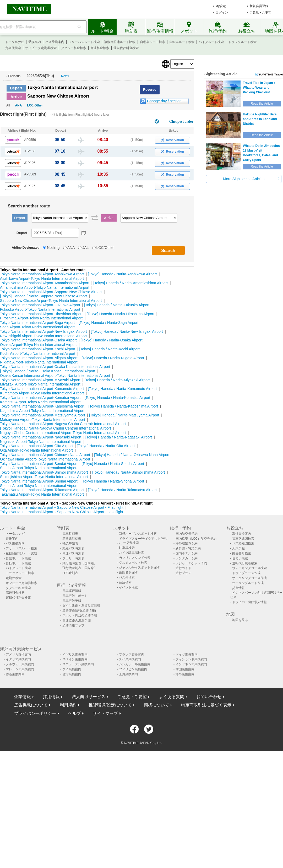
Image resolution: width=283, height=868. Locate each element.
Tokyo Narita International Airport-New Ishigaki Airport (43, 331)
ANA (18, 105)
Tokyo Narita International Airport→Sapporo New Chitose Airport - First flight (62, 507)
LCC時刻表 (70, 573)
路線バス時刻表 (73, 548)
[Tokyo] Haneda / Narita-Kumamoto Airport (122, 389)
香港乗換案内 (15, 674)
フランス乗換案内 (132, 655)
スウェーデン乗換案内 (78, 664)
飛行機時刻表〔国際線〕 (80, 568)
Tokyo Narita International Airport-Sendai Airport (39, 464)
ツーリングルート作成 (248, 583)
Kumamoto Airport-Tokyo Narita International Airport (42, 393)
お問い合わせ (209, 697)
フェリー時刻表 (73, 558)
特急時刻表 (70, 543)
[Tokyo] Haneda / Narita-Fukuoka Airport (117, 305)
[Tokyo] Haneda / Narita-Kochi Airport (109, 349)
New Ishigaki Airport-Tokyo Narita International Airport (43, 336)
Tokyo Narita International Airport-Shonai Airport (39, 481)
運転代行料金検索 (126, 48)
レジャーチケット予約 (191, 563)
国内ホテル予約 (187, 553)
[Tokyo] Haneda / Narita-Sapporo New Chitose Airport (43, 296)
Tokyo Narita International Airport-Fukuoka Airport (40, 305)
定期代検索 (13, 48)
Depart (16, 88)
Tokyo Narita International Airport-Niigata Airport (39, 358)
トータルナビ (15, 42)
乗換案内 (35, 42)
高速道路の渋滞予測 (77, 620)
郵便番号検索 (242, 553)
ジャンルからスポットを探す (139, 567)
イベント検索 (128, 587)
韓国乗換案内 (185, 669)
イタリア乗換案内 (18, 659)
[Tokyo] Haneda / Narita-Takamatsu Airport (122, 490)
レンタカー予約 (187, 558)
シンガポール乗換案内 (135, 664)
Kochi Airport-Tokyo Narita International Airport (38, 353)
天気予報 (238, 548)
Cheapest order (181, 122)
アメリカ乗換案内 (18, 655)
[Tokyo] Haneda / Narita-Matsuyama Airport (124, 415)
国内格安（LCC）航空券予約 (196, 539)
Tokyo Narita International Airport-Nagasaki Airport (41, 437)
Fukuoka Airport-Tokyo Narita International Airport (40, 309)
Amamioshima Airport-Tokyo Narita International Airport (45, 287)
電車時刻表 (70, 534)
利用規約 (68, 705)
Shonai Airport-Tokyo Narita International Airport (39, 486)
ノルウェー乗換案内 (20, 664)
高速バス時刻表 (73, 553)
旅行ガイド (183, 568)
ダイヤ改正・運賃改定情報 (81, 606)
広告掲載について (31, 705)
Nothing (53, 248)
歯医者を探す (128, 572)
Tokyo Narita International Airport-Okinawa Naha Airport (45, 455)
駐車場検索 (127, 548)
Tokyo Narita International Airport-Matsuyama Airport (42, 415)
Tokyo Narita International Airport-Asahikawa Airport (42, 274)
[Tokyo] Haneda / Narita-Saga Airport (108, 323)
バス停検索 (127, 577)
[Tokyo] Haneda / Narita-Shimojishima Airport (129, 472)
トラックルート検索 (242, 42)
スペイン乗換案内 (75, 659)
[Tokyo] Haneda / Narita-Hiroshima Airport (120, 314)
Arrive (16, 97)
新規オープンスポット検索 (138, 534)
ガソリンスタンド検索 (135, 558)
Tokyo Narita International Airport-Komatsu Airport (40, 398)
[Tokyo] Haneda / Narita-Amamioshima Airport (130, 283)
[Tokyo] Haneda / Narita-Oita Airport (106, 446)
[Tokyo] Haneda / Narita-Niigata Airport (113, 358)
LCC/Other (35, 105)
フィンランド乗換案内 (191, 659)
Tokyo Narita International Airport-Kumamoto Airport (42, 389)
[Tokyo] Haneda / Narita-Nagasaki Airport (119, 437)
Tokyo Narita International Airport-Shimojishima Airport (44, 472)
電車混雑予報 (72, 601)
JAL (85, 248)
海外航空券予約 (187, 543)
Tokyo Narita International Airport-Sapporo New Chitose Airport (51, 292)
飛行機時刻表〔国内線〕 (80, 563)
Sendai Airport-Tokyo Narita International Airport (39, 468)
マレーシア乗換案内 (20, 669)
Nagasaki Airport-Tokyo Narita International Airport (41, 442)
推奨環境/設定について (110, 705)
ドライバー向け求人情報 (249, 602)
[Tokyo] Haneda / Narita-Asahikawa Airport (122, 274)
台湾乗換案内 (72, 674)
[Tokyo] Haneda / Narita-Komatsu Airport (118, 398)
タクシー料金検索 (74, 48)
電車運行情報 (72, 591)
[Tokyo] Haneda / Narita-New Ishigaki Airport (127, 331)
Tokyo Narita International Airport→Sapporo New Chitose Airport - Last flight (62, 512)
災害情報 (238, 588)
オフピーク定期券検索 (41, 48)
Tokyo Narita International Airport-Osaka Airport (38, 340)
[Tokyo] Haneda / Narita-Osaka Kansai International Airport (48, 371)
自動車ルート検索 (153, 42)
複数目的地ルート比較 (120, 42)
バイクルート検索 (211, 42)
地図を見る (240, 620)
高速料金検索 (100, 48)
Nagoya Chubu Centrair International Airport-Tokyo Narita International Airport (63, 433)
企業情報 (23, 697)
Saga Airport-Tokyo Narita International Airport (37, 327)
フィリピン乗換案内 (133, 669)
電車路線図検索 (243, 539)
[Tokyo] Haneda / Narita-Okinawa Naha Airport (132, 455)
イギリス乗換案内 (75, 655)
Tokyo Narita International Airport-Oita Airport (36, 446)
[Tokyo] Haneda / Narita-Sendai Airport (113, 464)
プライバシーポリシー (35, 713)
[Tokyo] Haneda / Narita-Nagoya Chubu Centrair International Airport (55, 428)
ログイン (222, 13)
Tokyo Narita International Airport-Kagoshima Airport (42, 406)
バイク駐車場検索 (132, 553)
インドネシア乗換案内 (191, 664)
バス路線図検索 (243, 543)
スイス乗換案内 (130, 659)
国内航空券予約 (187, 534)
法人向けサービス (89, 697)
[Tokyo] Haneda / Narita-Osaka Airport (112, 340)
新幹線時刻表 (72, 539)
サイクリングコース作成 (249, 578)
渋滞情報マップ (73, 625)
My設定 (221, 6)
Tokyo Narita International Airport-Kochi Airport (38, 349)
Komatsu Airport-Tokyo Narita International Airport (40, 402)
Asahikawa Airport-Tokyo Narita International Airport (42, 278)
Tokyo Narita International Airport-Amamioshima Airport (45, 283)
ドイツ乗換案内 (187, 655)
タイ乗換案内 (72, 669)
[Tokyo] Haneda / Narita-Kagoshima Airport (123, 406)
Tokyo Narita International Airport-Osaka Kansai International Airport (55, 367)
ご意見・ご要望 (260, 13)
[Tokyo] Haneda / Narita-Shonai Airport (113, 481)
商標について (156, 705)
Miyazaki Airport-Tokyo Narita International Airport (40, 384)
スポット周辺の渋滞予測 (80, 615)
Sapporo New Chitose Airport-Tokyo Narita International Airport (51, 301)
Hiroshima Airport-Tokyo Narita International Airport (41, 318)
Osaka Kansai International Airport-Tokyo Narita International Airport (55, 376)
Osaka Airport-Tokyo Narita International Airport (38, 345)
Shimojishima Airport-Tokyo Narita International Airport (44, 477)
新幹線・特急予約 (188, 548)
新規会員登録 (259, 6)
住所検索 (125, 582)
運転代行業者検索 (245, 563)
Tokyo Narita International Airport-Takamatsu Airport (42, 490)
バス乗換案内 (55, 42)
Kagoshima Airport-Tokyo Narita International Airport (42, 411)
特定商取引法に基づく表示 (206, 705)
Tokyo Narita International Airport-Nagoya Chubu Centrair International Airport (63, 424)
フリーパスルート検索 (84, 42)
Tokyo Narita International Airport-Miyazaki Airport (40, 380)
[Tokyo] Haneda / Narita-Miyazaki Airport (117, 380)
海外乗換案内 (242, 534)
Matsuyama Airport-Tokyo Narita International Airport (42, 420)
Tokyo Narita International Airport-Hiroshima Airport (41, 314)
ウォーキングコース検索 (249, 568)
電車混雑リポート (75, 596)
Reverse (150, 90)
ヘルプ (74, 713)
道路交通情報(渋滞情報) (79, 610)
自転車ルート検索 (182, 42)
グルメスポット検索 (133, 563)
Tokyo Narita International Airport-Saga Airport (37, 323)
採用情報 (51, 697)
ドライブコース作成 (246, 573)
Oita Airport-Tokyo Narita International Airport (36, 450)
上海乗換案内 (128, 674)
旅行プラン (183, 573)
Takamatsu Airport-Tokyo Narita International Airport (42, 494)
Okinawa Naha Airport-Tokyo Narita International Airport (45, 459)
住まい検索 (240, 558)
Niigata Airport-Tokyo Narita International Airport (39, 362)
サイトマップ (105, 713)
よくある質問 (172, 697)
